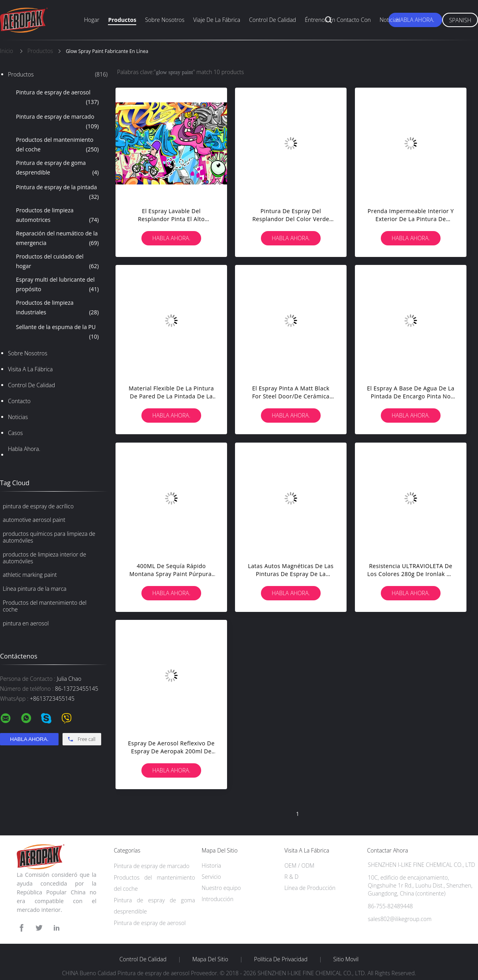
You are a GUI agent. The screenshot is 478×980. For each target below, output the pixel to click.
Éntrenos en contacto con (338, 20)
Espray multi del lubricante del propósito (57, 285)
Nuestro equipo (221, 888)
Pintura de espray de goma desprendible (57, 168)
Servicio (211, 877)
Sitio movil (346, 959)
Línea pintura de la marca (35, 589)
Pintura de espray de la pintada (57, 192)
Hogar (92, 20)
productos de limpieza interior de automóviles (44, 558)
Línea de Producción (310, 888)
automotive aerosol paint (34, 520)
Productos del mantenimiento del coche (57, 145)
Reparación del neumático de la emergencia (57, 239)
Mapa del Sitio (210, 959)
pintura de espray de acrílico (38, 506)
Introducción (217, 899)
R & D (291, 877)
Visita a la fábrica (30, 369)
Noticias (390, 20)
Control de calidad (272, 20)
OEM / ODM (299, 865)
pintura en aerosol (26, 623)
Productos (122, 20)
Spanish (460, 20)
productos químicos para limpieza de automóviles (49, 537)
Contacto (19, 401)
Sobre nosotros (165, 20)
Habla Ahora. (415, 20)
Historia (211, 865)
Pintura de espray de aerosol (57, 98)
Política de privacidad (281, 959)
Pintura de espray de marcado (57, 122)
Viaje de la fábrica (217, 20)
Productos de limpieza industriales (57, 308)
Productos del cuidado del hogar (57, 262)
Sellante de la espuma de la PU (57, 332)
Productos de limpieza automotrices (57, 216)
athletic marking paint (30, 575)
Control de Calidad (31, 385)
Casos (15, 433)
